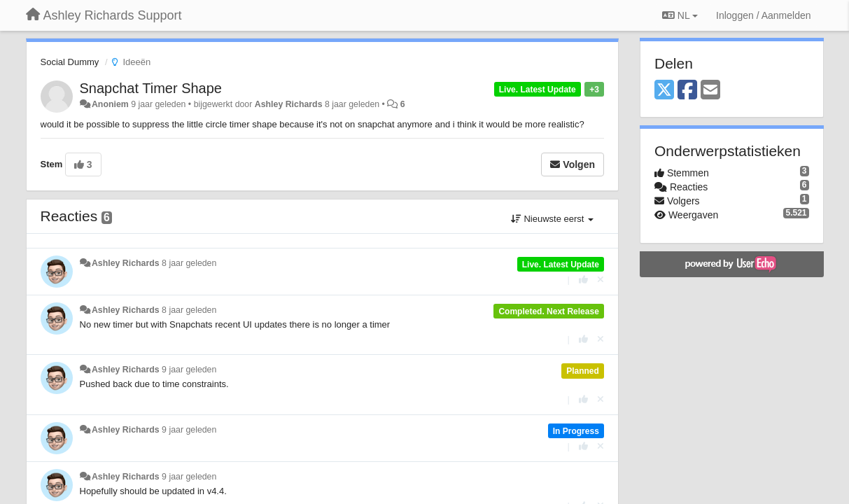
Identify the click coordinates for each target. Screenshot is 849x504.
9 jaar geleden (189, 370)
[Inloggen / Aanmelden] (763, 15)
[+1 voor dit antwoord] (583, 280)
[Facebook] (687, 91)
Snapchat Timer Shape (151, 88)
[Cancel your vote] (601, 280)
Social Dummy (70, 62)
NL (680, 15)
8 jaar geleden (189, 263)
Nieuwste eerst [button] (552, 219)
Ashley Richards (289, 104)
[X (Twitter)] (664, 91)
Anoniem (110, 104)
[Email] (710, 91)
